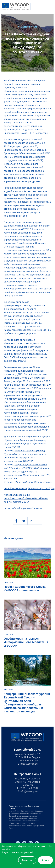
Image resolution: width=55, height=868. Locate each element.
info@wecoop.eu (29, 764)
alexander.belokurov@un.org (30, 451)
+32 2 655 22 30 (29, 761)
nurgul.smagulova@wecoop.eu (31, 465)
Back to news (29, 27)
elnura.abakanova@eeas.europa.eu (33, 482)
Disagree (27, 860)
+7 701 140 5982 (29, 788)
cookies (13, 846)
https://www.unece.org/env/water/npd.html (27, 488)
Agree (45, 860)
